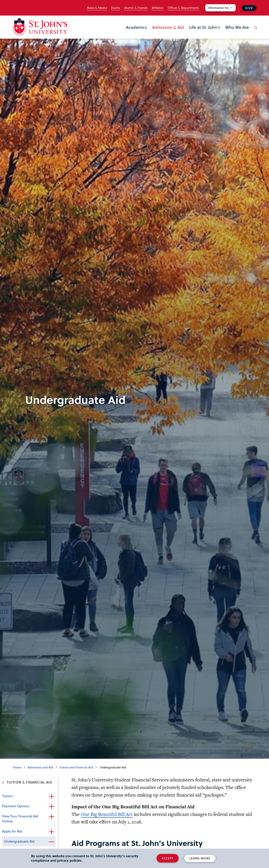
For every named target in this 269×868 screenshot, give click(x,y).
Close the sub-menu (51, 842)
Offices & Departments (183, 8)
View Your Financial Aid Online (20, 819)
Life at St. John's (205, 27)
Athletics (158, 8)
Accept (168, 858)
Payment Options (16, 806)
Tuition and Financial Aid (76, 767)
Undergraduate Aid (19, 841)
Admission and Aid (40, 767)
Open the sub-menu (51, 796)
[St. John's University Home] (40, 27)
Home (17, 767)
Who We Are (237, 27)
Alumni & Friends (136, 8)
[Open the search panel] (255, 31)
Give (249, 8)
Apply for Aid (12, 831)
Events (116, 8)
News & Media (97, 8)
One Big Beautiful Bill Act (107, 814)
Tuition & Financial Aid (30, 782)
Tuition (7, 796)
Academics (136, 27)
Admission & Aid (168, 27)
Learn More (200, 858)
